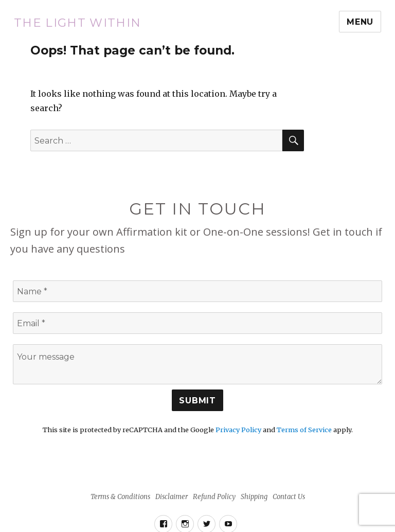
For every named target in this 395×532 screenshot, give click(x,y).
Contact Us (289, 497)
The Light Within (78, 23)
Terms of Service (304, 430)
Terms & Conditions (120, 497)
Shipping (254, 497)
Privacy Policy (238, 430)
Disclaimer (172, 497)
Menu (360, 22)
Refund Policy (214, 497)
